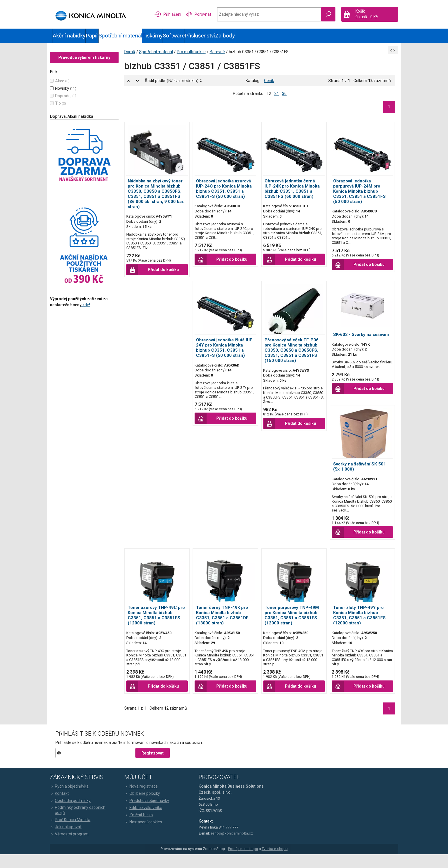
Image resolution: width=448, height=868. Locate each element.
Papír (92, 36)
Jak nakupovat (68, 841)
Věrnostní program (72, 848)
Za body (225, 36)
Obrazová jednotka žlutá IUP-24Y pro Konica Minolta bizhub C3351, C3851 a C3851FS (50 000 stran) (227, 353)
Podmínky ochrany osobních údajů (80, 823)
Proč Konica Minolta (73, 833)
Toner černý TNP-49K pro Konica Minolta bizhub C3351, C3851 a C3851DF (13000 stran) (225, 623)
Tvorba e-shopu (275, 862)
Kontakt (62, 807)
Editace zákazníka (145, 821)
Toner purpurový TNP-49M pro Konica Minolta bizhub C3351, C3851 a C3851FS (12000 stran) (292, 623)
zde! (91, 310)
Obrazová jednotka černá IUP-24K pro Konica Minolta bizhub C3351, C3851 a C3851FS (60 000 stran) (292, 194)
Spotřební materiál (120, 36)
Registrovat (155, 767)
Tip (63, 109)
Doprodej (69, 101)
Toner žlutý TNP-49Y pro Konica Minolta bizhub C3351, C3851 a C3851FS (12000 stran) (357, 623)
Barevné (223, 57)
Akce (65, 86)
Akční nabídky (69, 36)
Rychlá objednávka (72, 800)
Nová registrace (142, 800)
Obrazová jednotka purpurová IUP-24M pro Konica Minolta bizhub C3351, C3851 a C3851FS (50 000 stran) (357, 197)
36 (284, 99)
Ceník (269, 86)
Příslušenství (200, 36)
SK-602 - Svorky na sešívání (358, 338)
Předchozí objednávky (148, 814)
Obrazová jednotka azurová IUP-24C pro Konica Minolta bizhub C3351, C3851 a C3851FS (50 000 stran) (227, 194)
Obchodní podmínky (73, 814)
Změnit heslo (140, 828)
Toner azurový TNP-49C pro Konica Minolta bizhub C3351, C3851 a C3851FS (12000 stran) (160, 623)
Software (174, 36)
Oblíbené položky (144, 807)
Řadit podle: (177, 86)
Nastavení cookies (145, 835)
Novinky (68, 94)
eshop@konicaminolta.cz (232, 847)
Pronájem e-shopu (243, 862)
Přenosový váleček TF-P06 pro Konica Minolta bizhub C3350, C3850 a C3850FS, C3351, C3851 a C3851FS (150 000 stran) (292, 356)
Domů (135, 57)
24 (277, 99)
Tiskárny (152, 36)
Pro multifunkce (197, 57)
